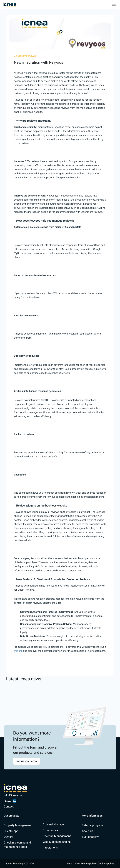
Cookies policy (106, 864)
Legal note (73, 864)
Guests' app (11, 831)
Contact (9, 807)
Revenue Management (57, 836)
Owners (9, 837)
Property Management (18, 825)
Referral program (92, 825)
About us (87, 831)
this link (18, 651)
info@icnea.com (14, 795)
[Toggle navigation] (114, 5)
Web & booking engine (57, 842)
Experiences (50, 830)
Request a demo (27, 761)
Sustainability (90, 837)
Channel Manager (54, 825)
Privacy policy (88, 864)
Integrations (50, 848)
